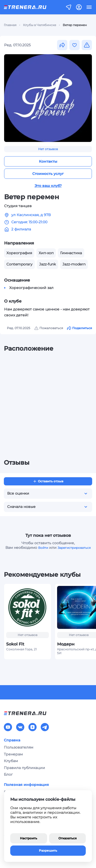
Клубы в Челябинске (40, 25)
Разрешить (48, 850)
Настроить (29, 838)
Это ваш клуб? (48, 186)
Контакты (48, 161)
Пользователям (19, 747)
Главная (10, 25)
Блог (8, 774)
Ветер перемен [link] (75, 25)
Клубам (11, 761)
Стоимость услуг (48, 174)
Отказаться (67, 838)
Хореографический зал (31, 288)
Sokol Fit (15, 644)
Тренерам (13, 754)
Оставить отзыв (48, 481)
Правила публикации (24, 768)
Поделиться (79, 328)
